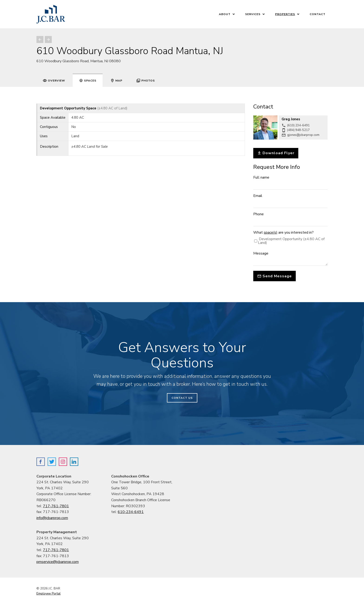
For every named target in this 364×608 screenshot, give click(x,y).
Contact (318, 14)
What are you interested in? (283, 232)
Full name (261, 177)
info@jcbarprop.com (52, 518)
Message (261, 253)
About (225, 14)
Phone (258, 214)
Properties (285, 14)
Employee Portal (49, 593)
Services (253, 14)
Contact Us (182, 398)
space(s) (271, 232)
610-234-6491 (131, 512)
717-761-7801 (56, 506)
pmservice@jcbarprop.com (58, 562)
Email (258, 196)
